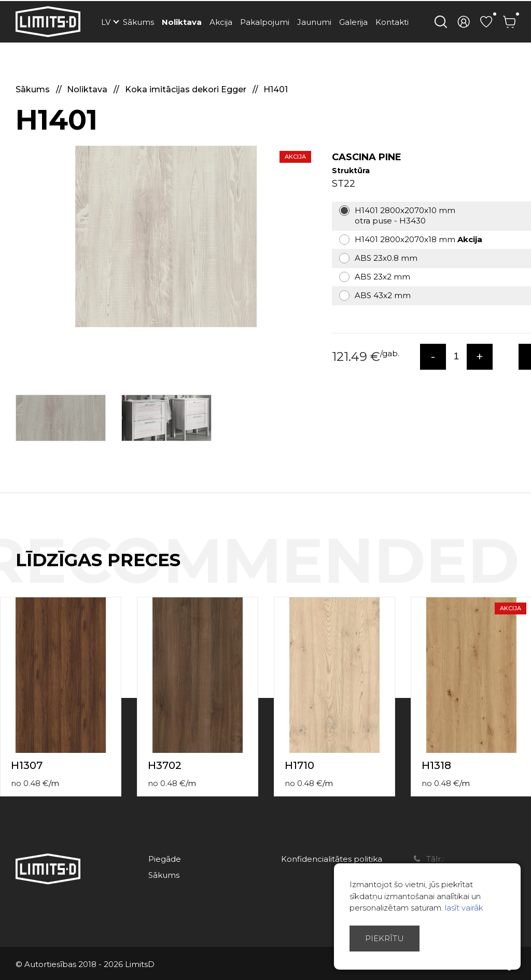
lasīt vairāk (464, 908)
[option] (166, 236)
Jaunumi (314, 22)
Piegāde (165, 859)
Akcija (221, 22)
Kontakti (392, 22)
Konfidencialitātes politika (332, 859)
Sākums (138, 22)
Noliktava (182, 22)
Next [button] (525, 571)
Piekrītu (385, 938)
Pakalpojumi (265, 22)
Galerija (353, 22)
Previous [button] (504, 571)
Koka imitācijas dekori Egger (187, 89)
